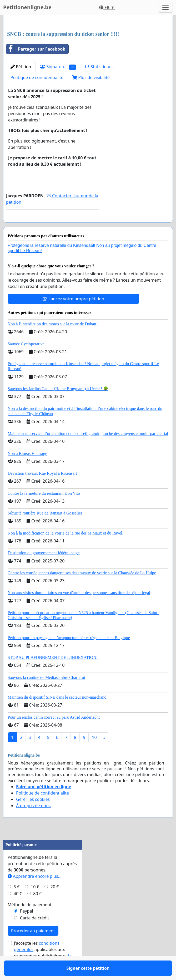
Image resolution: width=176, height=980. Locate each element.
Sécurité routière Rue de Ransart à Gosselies (45, 528)
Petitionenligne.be (27, 7)
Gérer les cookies (33, 815)
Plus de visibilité (91, 77)
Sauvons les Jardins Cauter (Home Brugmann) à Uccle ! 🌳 (58, 404)
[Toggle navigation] (165, 7)
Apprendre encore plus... (35, 891)
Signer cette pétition (53, 226)
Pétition (21, 67)
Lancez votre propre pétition (73, 314)
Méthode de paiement (30, 920)
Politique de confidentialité (37, 77)
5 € (17, 902)
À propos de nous (33, 821)
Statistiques (99, 67)
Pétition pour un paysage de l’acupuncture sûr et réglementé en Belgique (69, 653)
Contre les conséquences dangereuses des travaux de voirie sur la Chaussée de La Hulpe (82, 588)
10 (94, 753)
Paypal (27, 926)
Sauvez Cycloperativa (26, 359)
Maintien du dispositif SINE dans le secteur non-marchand (57, 712)
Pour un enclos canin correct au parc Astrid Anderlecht (54, 732)
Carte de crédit (34, 933)
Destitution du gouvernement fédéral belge (44, 568)
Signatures (58, 67)
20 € (55, 902)
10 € (35, 902)
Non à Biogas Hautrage (27, 469)
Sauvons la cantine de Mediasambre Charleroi (46, 693)
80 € (37, 909)
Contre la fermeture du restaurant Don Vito (44, 509)
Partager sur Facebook (36, 49)
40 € (18, 909)
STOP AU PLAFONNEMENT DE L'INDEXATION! (53, 673)
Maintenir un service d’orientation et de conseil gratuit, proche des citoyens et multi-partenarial (88, 449)
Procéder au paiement (33, 946)
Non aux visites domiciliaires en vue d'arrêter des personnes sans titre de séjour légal (79, 608)
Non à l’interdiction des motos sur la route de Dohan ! (53, 339)
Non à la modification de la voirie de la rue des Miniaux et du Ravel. (65, 548)
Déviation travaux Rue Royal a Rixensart (42, 489)
